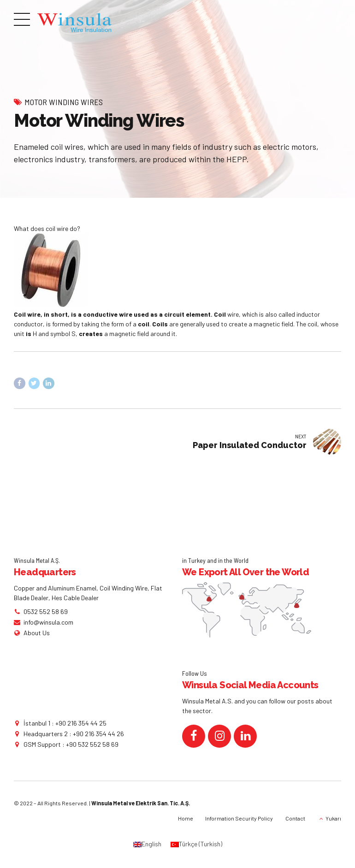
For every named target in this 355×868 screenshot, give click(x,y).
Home (186, 818)
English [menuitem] (151, 844)
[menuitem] (147, 844)
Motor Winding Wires (64, 102)
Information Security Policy (239, 818)
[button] (177, 228)
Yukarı (333, 818)
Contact (295, 818)
